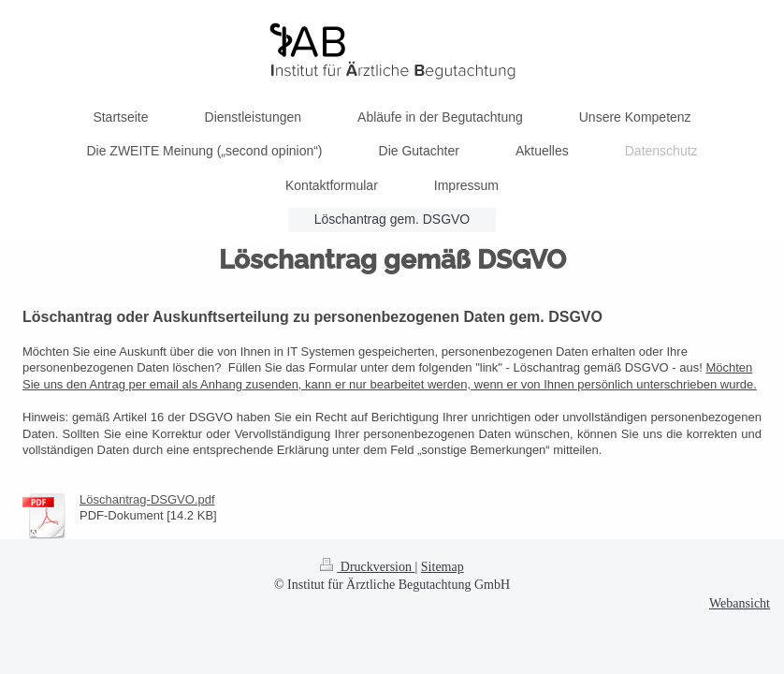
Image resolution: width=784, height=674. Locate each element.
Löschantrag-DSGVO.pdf (147, 499)
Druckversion (367, 567)
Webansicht (740, 603)
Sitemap (443, 567)
